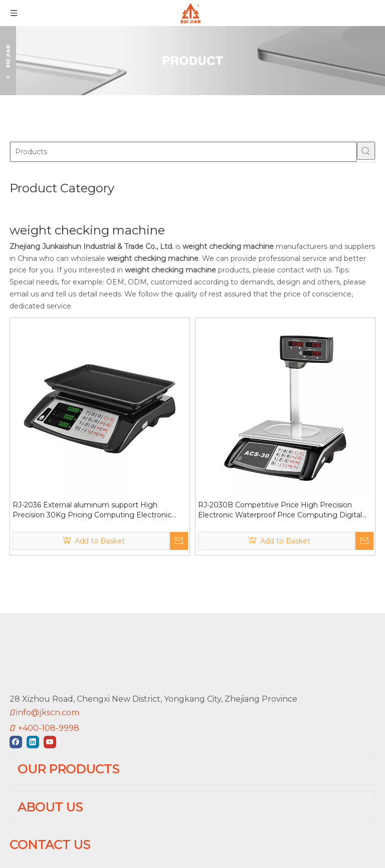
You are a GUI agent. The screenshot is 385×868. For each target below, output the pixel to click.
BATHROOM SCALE (49, 795)
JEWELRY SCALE (44, 845)
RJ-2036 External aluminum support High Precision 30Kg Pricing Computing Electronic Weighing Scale (92, 510)
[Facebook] (17, 709)
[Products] (183, 152)
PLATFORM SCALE (47, 778)
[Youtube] (50, 709)
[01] (192, 61)
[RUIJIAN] (18, 638)
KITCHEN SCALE (43, 812)
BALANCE (30, 829)
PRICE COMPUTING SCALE (64, 762)
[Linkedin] (34, 709)
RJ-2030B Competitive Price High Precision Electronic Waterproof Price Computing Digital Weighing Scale (280, 510)
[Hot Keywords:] (366, 151)
